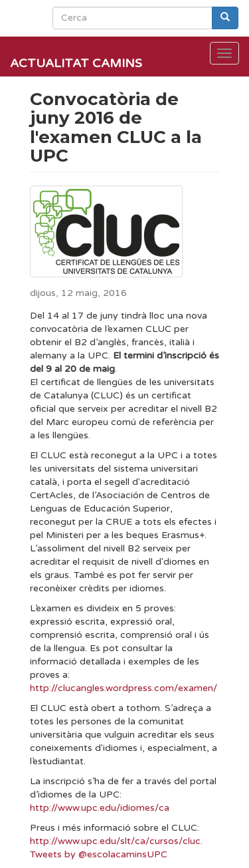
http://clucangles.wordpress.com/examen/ (124, 688)
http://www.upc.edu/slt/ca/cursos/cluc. (116, 841)
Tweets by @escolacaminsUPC (99, 854)
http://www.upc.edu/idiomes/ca (100, 808)
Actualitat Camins (76, 63)
